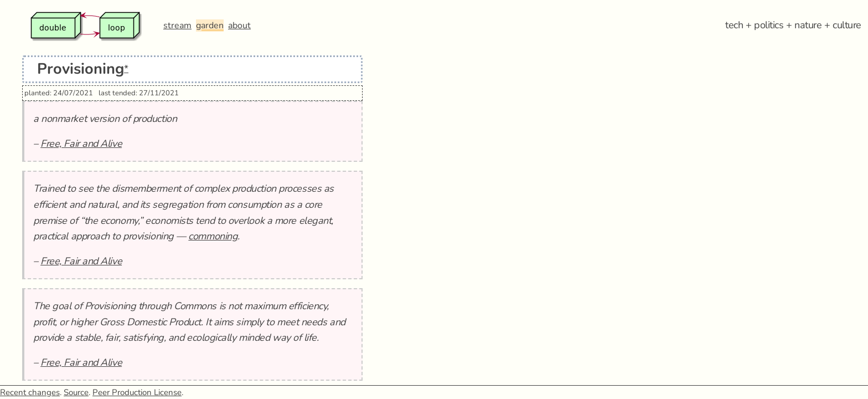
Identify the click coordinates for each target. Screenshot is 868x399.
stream (177, 25)
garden (210, 25)
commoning (213, 236)
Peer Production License (137, 392)
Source (76, 392)
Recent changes (30, 392)
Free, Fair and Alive (81, 144)
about (239, 25)
